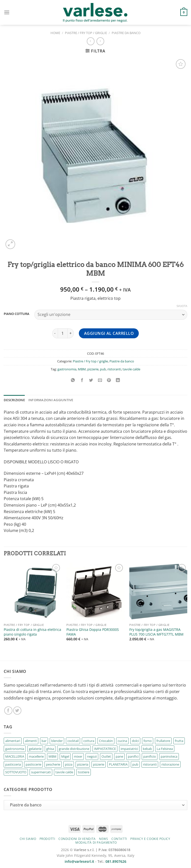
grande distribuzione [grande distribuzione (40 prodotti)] (74, 749)
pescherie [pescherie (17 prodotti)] (53, 764)
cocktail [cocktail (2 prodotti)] (73, 741)
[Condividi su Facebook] (82, 380)
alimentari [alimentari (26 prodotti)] (13, 741)
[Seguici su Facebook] (8, 711)
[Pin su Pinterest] (109, 380)
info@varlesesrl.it (79, 861)
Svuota (182, 306)
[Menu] (7, 12)
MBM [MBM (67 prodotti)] (52, 756)
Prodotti (47, 839)
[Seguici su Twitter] (17, 711)
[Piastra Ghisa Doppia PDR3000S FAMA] (95, 592)
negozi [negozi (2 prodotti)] (92, 756)
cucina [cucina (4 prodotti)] (122, 741)
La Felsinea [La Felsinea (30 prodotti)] (165, 749)
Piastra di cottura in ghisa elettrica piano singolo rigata (32, 632)
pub (103, 369)
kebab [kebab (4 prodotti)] (147, 749)
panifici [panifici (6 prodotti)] (133, 756)
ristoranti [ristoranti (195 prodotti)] (150, 764)
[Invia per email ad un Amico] (100, 380)
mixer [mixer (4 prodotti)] (78, 756)
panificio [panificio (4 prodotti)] (150, 756)
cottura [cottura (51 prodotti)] (89, 741)
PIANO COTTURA (17, 314)
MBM (82, 369)
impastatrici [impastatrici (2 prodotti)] (129, 749)
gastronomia (67, 369)
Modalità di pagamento (96, 843)
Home (55, 33)
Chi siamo (28, 839)
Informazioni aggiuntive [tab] (51, 400)
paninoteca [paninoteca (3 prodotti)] (169, 756)
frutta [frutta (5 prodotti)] (179, 741)
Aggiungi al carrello (109, 333)
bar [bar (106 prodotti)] (44, 741)
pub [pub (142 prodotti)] (135, 764)
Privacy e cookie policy (150, 839)
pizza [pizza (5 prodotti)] (69, 764)
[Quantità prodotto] (63, 333)
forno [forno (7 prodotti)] (148, 741)
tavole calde (131, 369)
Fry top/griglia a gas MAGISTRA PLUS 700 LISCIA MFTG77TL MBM (156, 632)
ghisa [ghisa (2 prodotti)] (50, 749)
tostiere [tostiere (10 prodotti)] (84, 772)
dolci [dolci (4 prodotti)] (135, 741)
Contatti (119, 839)
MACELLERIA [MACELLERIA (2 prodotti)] (15, 756)
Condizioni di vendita (77, 839)
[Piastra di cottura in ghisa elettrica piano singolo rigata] (33, 592)
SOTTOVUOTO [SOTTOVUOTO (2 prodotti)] (16, 772)
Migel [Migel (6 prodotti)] (65, 756)
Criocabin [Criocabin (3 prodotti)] (106, 741)
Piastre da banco (126, 33)
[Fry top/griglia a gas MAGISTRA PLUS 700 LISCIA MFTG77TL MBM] (158, 592)
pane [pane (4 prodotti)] (119, 756)
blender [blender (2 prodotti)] (57, 741)
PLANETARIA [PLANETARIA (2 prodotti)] (118, 764)
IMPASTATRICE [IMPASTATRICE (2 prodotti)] (105, 749)
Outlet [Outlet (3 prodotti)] (106, 756)
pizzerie (93, 369)
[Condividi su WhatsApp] (73, 380)
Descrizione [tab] (14, 400)
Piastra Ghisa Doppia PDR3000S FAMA (93, 632)
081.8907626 (116, 861)
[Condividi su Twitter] (91, 380)
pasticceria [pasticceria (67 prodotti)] (13, 764)
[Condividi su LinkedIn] (118, 380)
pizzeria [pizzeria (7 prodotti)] (83, 764)
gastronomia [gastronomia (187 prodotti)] (15, 749)
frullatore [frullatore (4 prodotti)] (163, 741)
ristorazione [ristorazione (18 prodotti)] (170, 764)
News (103, 839)
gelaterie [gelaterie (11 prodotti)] (35, 749)
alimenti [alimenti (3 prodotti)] (31, 741)
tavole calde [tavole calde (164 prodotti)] (64, 772)
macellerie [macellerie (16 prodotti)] (36, 756)
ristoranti (114, 369)
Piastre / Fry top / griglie (86, 33)
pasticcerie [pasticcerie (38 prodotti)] (33, 764)
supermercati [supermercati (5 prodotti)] (41, 772)
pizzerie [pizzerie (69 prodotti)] (99, 764)
